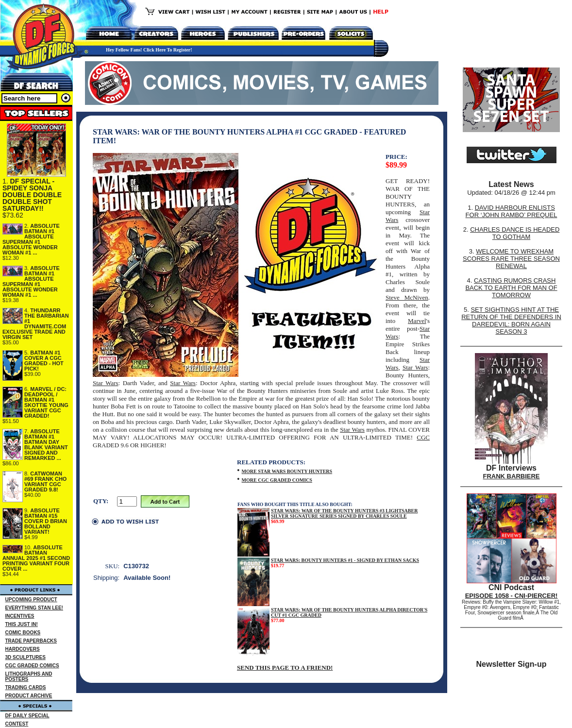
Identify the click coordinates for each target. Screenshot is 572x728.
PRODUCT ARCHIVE (29, 696)
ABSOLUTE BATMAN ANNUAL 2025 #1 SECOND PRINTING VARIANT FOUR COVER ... (36, 558)
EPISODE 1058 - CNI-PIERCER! (512, 596)
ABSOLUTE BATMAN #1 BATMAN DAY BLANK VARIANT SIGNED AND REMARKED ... (46, 445)
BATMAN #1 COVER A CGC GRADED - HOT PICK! (44, 361)
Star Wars (415, 367)
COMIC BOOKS (23, 633)
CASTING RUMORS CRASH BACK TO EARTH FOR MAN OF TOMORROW (511, 288)
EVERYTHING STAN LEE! (34, 608)
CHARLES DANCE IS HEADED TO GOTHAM (515, 233)
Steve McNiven (407, 297)
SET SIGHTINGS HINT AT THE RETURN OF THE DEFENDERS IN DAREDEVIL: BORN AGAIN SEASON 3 (511, 321)
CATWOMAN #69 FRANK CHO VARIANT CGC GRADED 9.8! (45, 482)
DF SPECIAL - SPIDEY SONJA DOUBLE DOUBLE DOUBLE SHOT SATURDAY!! (32, 195)
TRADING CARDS (26, 687)
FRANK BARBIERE (512, 476)
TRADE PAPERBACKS (31, 641)
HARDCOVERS (23, 649)
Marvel (417, 321)
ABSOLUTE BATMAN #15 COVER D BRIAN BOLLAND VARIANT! (46, 521)
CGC (423, 437)
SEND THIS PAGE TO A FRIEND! (285, 668)
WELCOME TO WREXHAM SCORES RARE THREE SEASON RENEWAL (511, 259)
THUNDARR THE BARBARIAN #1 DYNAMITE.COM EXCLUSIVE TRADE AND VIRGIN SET (36, 324)
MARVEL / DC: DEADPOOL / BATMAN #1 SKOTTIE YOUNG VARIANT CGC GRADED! (46, 402)
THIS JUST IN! (22, 624)
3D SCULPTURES (25, 657)
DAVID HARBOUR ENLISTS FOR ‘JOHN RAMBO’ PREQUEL (512, 211)
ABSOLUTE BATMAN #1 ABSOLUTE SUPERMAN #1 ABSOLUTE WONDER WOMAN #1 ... (31, 239)
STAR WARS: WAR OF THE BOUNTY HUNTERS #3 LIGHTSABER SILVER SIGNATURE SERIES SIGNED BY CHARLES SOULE (344, 513)
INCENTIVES (20, 616)
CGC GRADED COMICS (32, 666)
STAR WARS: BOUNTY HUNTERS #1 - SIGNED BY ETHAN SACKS (345, 560)
